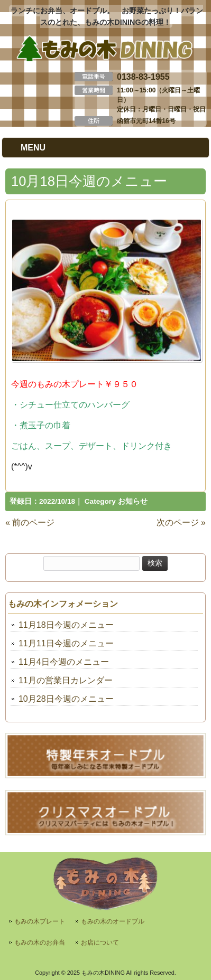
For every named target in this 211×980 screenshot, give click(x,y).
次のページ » (181, 522)
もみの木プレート (40, 921)
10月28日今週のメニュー (66, 699)
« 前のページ (30, 522)
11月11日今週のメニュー (66, 643)
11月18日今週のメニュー (66, 625)
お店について (100, 943)
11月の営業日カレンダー (66, 680)
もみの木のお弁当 (40, 943)
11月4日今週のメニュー (64, 662)
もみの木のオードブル (113, 921)
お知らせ (133, 501)
